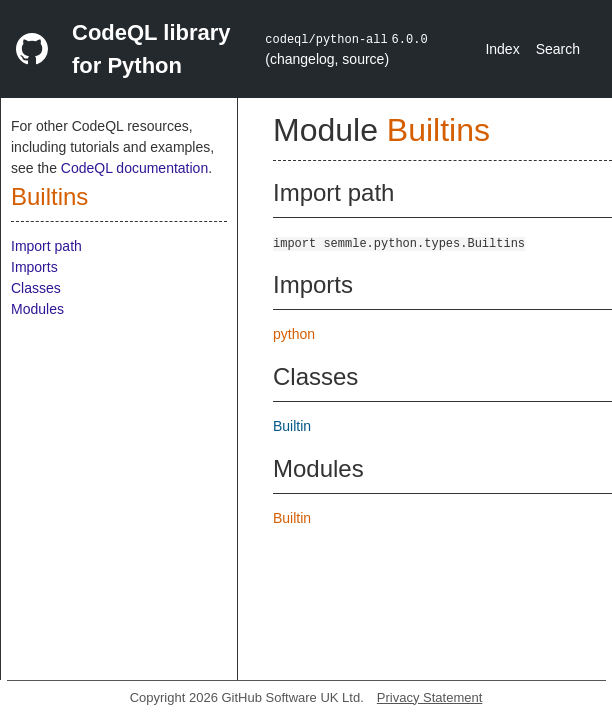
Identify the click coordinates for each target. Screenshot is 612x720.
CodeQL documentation (134, 168)
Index (502, 49)
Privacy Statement (430, 697)
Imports (34, 267)
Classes (36, 288)
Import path (46, 246)
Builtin (292, 426)
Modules (37, 309)
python (294, 334)
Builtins (49, 196)
